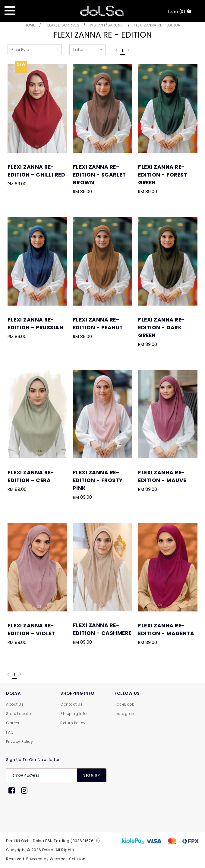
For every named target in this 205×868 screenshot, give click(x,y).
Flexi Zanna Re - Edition (157, 25)
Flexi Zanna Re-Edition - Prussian (35, 324)
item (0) (180, 11)
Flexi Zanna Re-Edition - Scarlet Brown (99, 175)
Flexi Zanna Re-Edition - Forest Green (163, 175)
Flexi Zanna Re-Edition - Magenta (166, 629)
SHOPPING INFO (77, 693)
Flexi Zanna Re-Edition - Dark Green (161, 328)
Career (13, 723)
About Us (15, 704)
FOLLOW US (127, 693)
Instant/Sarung (107, 25)
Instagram (125, 714)
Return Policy (73, 723)
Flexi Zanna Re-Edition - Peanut (98, 324)
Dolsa (48, 850)
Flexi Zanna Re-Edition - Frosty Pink (98, 480)
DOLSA (14, 693)
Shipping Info (74, 714)
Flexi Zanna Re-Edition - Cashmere (102, 629)
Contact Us (71, 704)
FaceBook (124, 704)
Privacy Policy (19, 742)
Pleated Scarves (63, 25)
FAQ (10, 732)
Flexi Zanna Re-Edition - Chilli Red (36, 171)
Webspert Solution (68, 859)
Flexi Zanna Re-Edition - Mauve (162, 476)
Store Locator (19, 714)
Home (30, 25)
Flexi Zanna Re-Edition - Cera (31, 476)
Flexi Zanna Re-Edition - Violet (31, 629)
